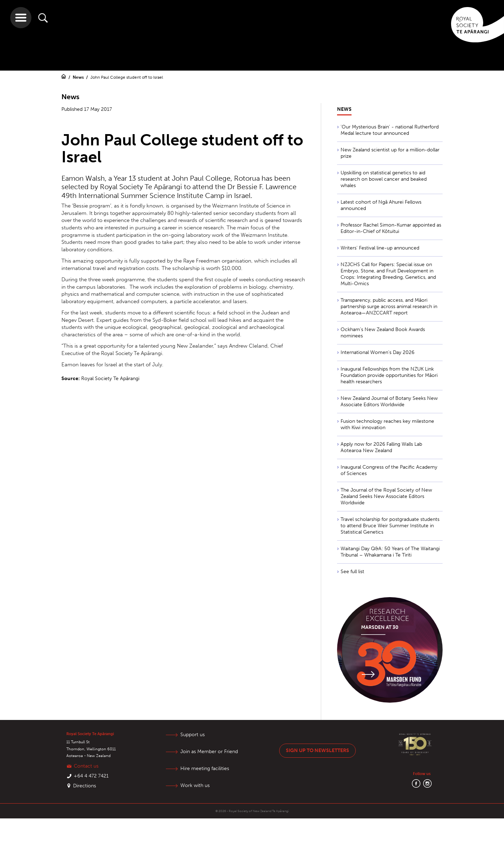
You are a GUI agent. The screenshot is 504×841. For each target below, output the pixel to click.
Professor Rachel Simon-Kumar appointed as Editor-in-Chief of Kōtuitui (391, 228)
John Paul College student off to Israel (127, 77)
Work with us (195, 785)
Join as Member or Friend (209, 752)
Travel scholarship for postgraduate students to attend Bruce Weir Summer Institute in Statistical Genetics (390, 526)
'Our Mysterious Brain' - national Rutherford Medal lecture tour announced (390, 130)
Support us (193, 735)
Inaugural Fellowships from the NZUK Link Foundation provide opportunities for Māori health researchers (389, 375)
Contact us (86, 766)
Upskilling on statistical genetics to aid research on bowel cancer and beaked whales (384, 179)
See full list (352, 572)
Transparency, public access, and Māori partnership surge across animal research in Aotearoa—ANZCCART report (389, 307)
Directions (85, 786)
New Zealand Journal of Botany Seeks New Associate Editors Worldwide (389, 401)
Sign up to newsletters (317, 750)
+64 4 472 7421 (91, 776)
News (79, 77)
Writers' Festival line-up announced (380, 248)
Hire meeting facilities (205, 768)
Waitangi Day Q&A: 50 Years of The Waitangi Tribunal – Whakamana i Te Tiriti (390, 552)
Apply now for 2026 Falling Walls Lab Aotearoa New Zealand (381, 447)
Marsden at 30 (380, 627)
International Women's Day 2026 (377, 352)
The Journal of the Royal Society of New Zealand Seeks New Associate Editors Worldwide (386, 496)
